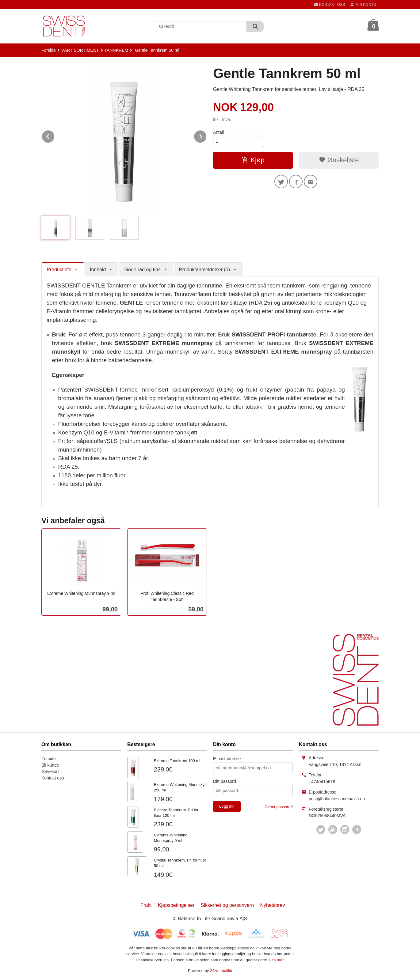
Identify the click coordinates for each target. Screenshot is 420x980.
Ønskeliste (339, 160)
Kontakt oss (53, 778)
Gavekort (50, 772)
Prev (55, 135)
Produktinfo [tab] (59, 270)
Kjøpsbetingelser (176, 905)
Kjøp (253, 160)
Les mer (276, 960)
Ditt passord (225, 781)
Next (207, 135)
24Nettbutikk (221, 971)
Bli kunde (50, 765)
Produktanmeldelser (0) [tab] (204, 270)
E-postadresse (227, 759)
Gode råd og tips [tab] (142, 270)
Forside (49, 50)
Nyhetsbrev (273, 905)
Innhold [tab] (98, 270)
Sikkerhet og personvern (227, 905)
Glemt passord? (279, 807)
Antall (218, 132)
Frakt (146, 905)
